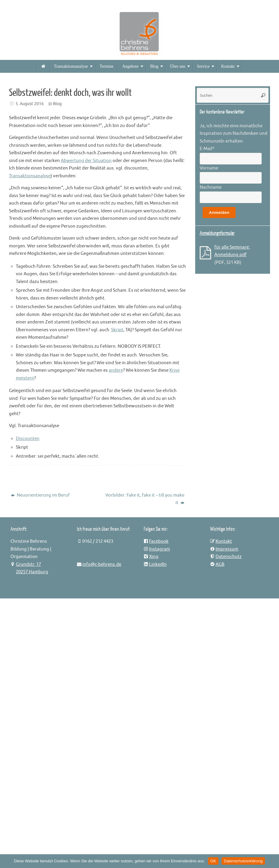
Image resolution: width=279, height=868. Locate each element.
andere (116, 370)
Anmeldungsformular (217, 233)
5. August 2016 (30, 104)
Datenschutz (229, 557)
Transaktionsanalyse (30, 176)
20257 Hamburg (32, 572)
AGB (220, 564)
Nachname (211, 187)
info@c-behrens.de (102, 564)
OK (213, 861)
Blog (57, 104)
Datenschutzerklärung (243, 861)
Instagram (160, 549)
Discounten (28, 439)
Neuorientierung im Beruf (40, 495)
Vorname (209, 168)
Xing (154, 557)
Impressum (227, 549)
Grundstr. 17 (28, 564)
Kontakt (224, 541)
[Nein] (272, 861)
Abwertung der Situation (86, 161)
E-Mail (207, 149)
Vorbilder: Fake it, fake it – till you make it (145, 499)
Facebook (159, 541)
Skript (117, 330)
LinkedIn (158, 564)
